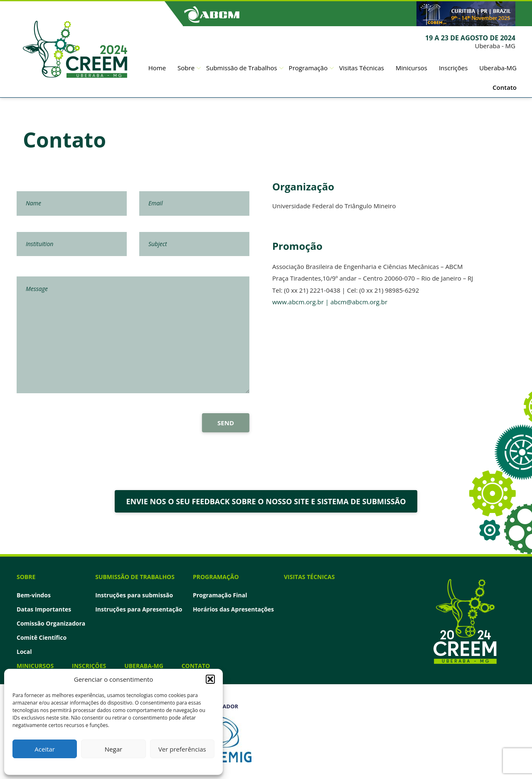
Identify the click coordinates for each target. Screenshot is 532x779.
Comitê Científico (42, 638)
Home (157, 68)
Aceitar (45, 749)
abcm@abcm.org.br (359, 302)
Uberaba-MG (498, 68)
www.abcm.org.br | (301, 302)
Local (24, 652)
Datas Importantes (44, 609)
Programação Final (220, 595)
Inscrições (453, 68)
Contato (505, 87)
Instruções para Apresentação (139, 609)
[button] (210, 679)
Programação (308, 68)
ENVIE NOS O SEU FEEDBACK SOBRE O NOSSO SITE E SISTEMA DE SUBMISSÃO (266, 501)
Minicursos (411, 68)
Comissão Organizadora (51, 624)
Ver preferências (182, 749)
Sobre (186, 68)
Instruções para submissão (134, 595)
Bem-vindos (34, 595)
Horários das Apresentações (233, 609)
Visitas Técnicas (362, 68)
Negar (113, 749)
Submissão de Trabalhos (242, 68)
